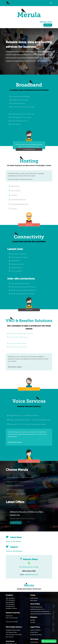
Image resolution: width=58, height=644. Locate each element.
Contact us (48, 25)
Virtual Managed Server (36, 607)
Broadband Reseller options (13, 630)
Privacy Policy (34, 632)
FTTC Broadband (10, 600)
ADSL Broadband (10, 598)
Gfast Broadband (10, 602)
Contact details (34, 642)
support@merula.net (31, 575)
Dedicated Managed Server (37, 609)
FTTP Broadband (10, 604)
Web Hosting (34, 601)
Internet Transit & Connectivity (14, 635)
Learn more (29, 225)
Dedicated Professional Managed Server (41, 614)
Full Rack (33, 623)
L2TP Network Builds (11, 632)
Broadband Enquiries (11, 608)
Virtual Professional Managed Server (40, 612)
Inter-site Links (10, 637)
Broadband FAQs (10, 606)
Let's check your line (29, 149)
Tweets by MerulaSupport (14, 551)
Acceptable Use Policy (36, 635)
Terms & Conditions (35, 630)
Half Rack (33, 620)
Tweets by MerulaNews (13, 542)
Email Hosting (34, 598)
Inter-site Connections (12, 618)
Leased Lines (9, 616)
